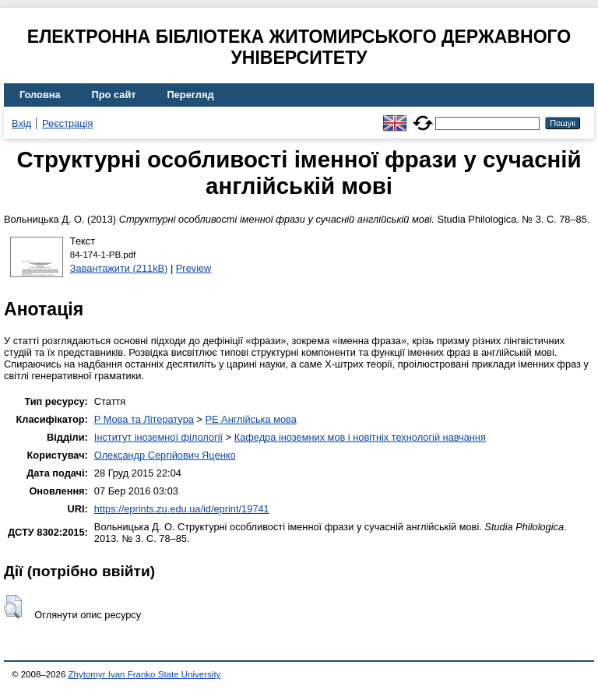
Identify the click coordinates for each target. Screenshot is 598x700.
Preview (194, 268)
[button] (13, 607)
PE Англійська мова (250, 419)
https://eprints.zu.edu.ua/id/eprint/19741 (182, 509)
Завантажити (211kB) (119, 268)
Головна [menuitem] (40, 95)
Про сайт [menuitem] (114, 95)
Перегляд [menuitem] (191, 95)
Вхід (21, 123)
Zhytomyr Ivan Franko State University (145, 674)
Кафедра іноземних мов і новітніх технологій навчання (360, 437)
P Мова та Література (144, 419)
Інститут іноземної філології (158, 437)
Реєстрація (67, 123)
